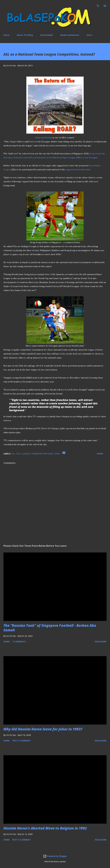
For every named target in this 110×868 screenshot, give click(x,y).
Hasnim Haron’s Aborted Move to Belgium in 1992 (45, 828)
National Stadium (44, 138)
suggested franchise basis (78, 170)
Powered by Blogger (55, 856)
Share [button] (100, 454)
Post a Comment (22, 741)
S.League (25, 454)
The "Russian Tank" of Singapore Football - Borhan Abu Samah (50, 628)
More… (90, 35)
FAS (18, 454)
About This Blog (25, 35)
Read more (101, 642)
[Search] (98, 5)
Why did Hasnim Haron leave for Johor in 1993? (43, 729)
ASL (13, 454)
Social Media (47, 35)
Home (6, 35)
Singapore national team (45, 454)
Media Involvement (70, 35)
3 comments (19, 642)
